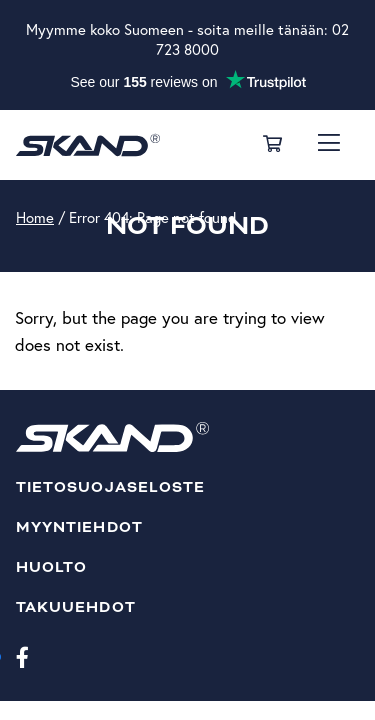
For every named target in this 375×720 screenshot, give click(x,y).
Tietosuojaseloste (110, 487)
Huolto (51, 567)
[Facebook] (22, 656)
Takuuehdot (76, 607)
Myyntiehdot (79, 527)
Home (35, 217)
